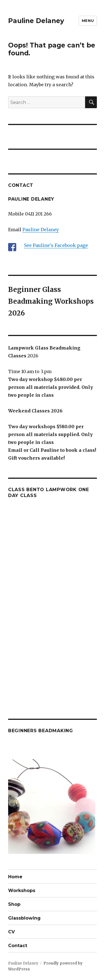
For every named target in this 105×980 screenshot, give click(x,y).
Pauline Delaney (36, 21)
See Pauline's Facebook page (56, 245)
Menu (88, 21)
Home (15, 877)
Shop (14, 904)
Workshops (22, 891)
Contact (18, 946)
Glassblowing (24, 918)
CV (11, 932)
